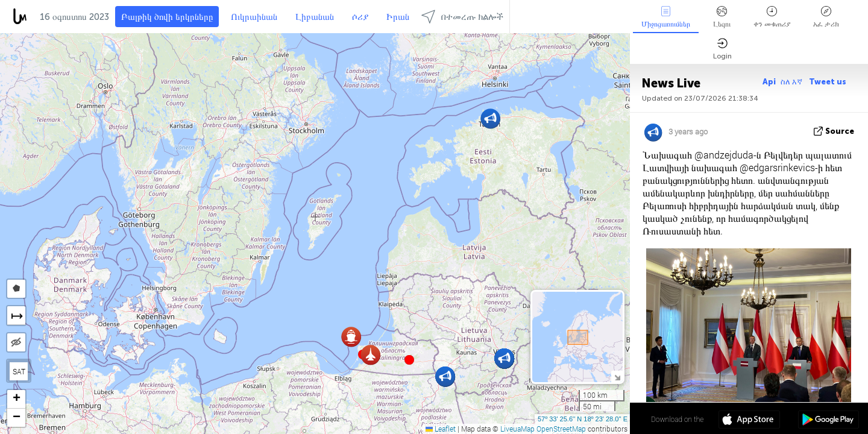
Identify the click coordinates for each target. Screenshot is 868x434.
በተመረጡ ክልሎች (462, 17)
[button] (409, 360)
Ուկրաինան (254, 17)
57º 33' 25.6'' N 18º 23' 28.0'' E (583, 419)
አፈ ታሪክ (826, 17)
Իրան (398, 17)
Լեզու (722, 17)
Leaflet (441, 429)
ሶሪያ (360, 17)
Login (722, 49)
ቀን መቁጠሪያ (772, 17)
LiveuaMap (517, 429)
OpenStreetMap (561, 429)
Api (769, 82)
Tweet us (828, 82)
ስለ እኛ (792, 82)
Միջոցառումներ (666, 17)
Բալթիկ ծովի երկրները (167, 17)
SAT (19, 371)
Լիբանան (315, 17)
